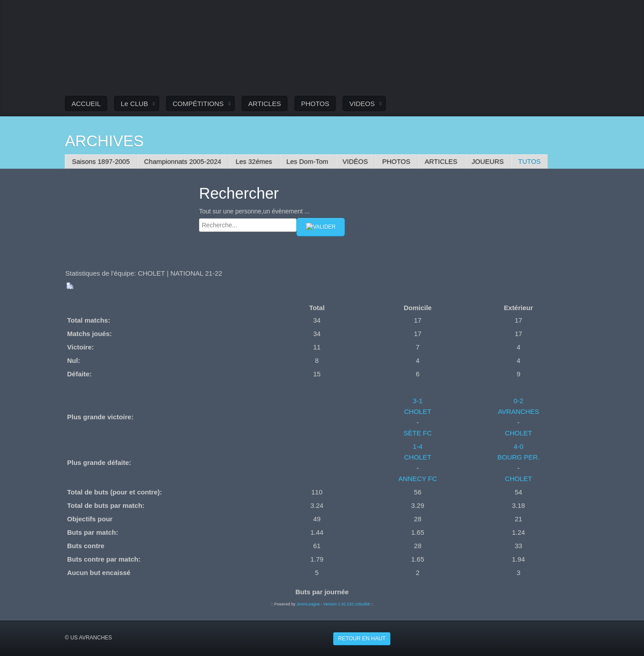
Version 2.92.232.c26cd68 (347, 604)
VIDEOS (362, 104)
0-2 (518, 400)
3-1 (418, 400)
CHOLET (417, 411)
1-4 (418, 446)
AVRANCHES (518, 411)
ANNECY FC (418, 478)
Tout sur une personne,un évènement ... (254, 211)
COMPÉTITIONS (198, 104)
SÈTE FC (417, 432)
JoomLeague (308, 604)
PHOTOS (315, 104)
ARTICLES (265, 104)
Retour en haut (362, 638)
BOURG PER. (518, 457)
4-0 (518, 446)
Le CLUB (134, 104)
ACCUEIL (86, 104)
